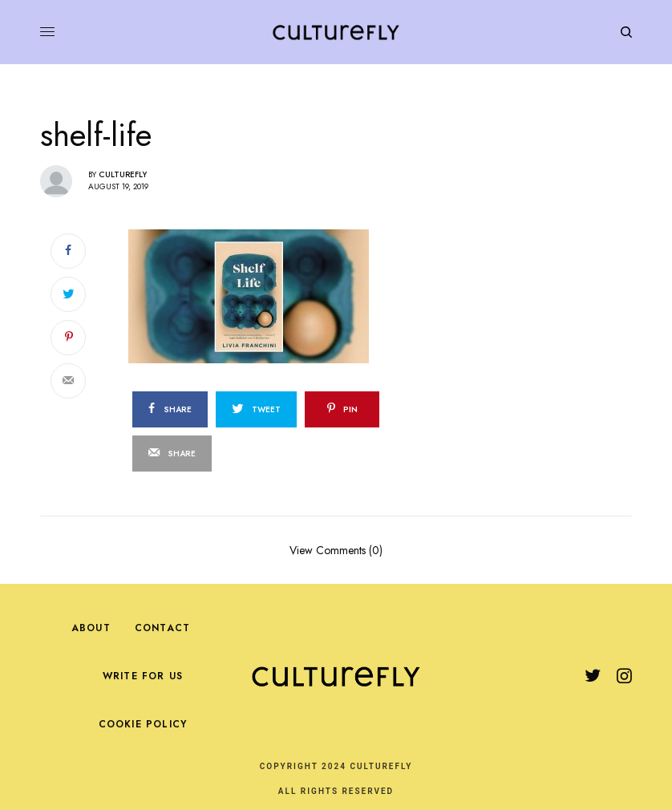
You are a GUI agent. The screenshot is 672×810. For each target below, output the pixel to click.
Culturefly (123, 174)
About (91, 628)
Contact (162, 628)
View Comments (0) (336, 549)
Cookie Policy (143, 724)
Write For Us (143, 676)
